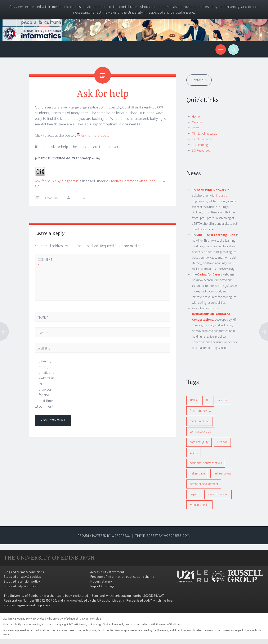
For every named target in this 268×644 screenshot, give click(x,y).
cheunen (79, 198)
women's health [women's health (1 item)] (199, 505)
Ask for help (44, 181)
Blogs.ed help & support (21, 586)
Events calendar (202, 139)
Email (43, 333)
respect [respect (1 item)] (194, 494)
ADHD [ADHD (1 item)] (193, 400)
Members (198, 122)
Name (43, 317)
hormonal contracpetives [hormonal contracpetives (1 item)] (206, 463)
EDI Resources (201, 150)
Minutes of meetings (204, 133)
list (139, 124)
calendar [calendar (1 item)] (222, 400)
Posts (195, 128)
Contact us (199, 80)
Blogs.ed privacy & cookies (22, 576)
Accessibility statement (107, 572)
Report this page (102, 586)
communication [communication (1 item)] (200, 421)
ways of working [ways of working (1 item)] (218, 494)
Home (196, 117)
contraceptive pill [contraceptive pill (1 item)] (200, 432)
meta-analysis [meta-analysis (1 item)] (222, 473)
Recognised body (138, 600)
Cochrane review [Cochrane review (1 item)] (200, 411)
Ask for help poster (96, 135)
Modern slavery (101, 581)
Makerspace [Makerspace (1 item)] (197, 473)
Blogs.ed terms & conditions (24, 572)
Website (44, 348)
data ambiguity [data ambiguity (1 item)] (199, 442)
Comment (45, 262)
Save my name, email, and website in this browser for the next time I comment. (47, 384)
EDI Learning (200, 145)
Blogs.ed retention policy (22, 581)
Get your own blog (90, 618)
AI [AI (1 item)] (207, 400)
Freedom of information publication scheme (122, 576)
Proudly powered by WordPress (104, 536)
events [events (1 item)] (194, 452)
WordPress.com (176, 536)
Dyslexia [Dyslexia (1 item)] (222, 442)
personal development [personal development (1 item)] (204, 484)
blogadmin (70, 181)
